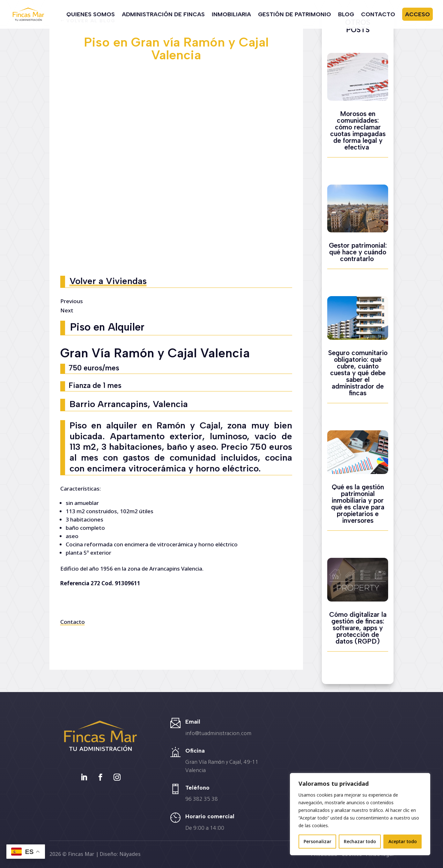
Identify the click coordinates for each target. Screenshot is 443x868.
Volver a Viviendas (108, 281)
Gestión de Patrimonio (295, 15)
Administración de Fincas (163, 15)
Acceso (417, 14)
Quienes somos (91, 15)
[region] (360, 814)
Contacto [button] (73, 622)
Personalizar (317, 841)
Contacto (378, 15)
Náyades (130, 854)
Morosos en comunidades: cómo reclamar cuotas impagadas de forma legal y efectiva (358, 130)
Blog (346, 15)
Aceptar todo (403, 841)
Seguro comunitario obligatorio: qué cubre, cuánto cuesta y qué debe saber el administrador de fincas (358, 373)
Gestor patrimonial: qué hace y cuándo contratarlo (358, 252)
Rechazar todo (360, 841)
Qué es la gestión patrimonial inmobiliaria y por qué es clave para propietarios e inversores (358, 504)
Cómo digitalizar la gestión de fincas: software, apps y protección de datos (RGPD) (358, 628)
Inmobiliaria (231, 15)
